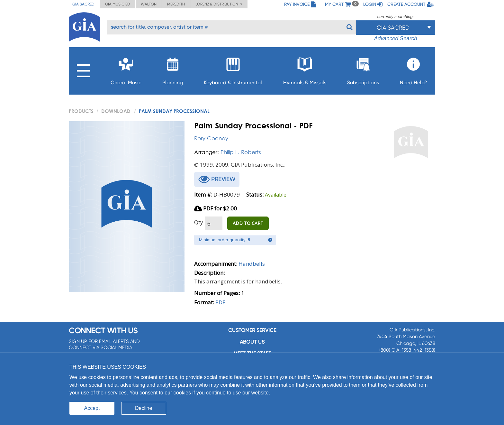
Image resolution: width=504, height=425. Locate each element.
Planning (173, 69)
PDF (220, 302)
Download (116, 111)
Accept (92, 408)
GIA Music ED (118, 4)
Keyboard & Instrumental (233, 69)
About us (252, 342)
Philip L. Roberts (241, 152)
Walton (149, 4)
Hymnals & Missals (305, 69)
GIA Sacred (83, 4)
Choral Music (126, 69)
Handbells (252, 264)
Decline (144, 408)
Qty (199, 222)
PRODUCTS (81, 111)
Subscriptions (363, 69)
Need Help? (414, 69)
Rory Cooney (211, 138)
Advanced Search (395, 38)
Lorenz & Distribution (219, 4)
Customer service (252, 330)
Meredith (176, 4)
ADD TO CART (248, 223)
